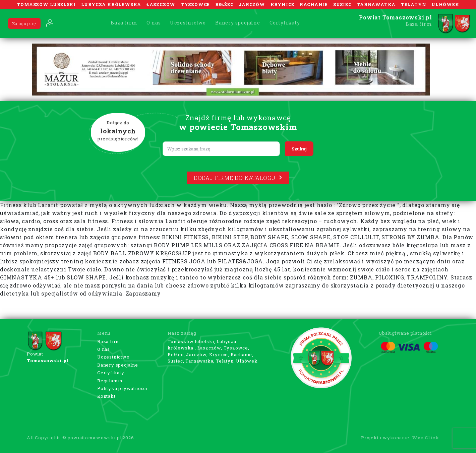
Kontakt (106, 396)
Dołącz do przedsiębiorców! (118, 131)
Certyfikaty (285, 23)
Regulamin (110, 381)
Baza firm (124, 23)
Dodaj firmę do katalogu (238, 178)
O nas (154, 23)
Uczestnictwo (188, 23)
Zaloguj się (24, 23)
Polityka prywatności (122, 388)
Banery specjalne (238, 23)
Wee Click (426, 438)
